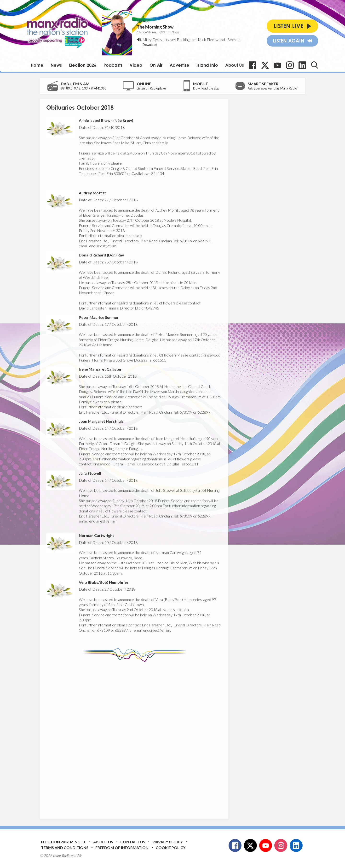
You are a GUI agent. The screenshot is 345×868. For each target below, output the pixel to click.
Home (37, 65)
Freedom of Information (122, 847)
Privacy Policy (168, 842)
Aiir (80, 856)
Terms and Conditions (65, 847)
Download (150, 45)
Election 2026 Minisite (64, 842)
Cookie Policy (171, 847)
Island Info (207, 65)
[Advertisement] (136, 737)
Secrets (234, 39)
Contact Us (133, 842)
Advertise (179, 65)
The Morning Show (155, 27)
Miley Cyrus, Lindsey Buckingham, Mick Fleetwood (184, 39)
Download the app (206, 88)
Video (136, 65)
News (56, 65)
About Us (235, 65)
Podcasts (113, 65)
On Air (156, 65)
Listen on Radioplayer (152, 88)
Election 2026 (83, 65)
